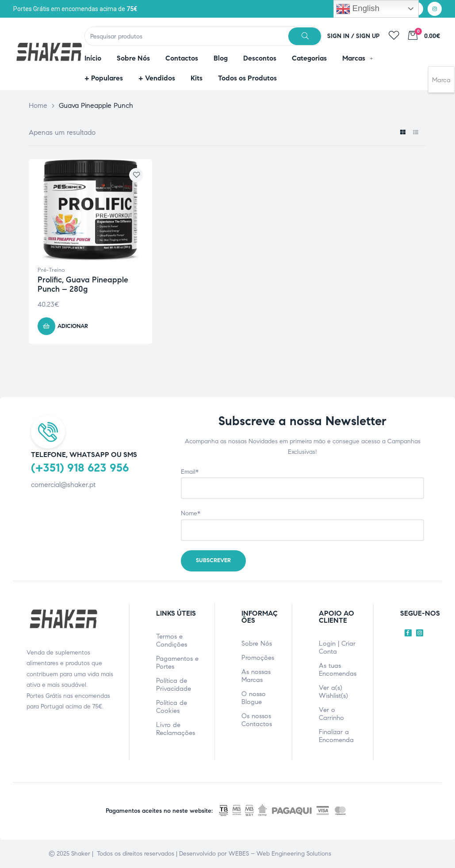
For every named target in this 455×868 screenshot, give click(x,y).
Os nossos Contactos (257, 720)
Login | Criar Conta (337, 647)
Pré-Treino (51, 270)
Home (38, 105)
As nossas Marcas (256, 676)
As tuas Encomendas (338, 670)
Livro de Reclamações (176, 729)
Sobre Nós (257, 643)
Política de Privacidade (174, 685)
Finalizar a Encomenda (336, 736)
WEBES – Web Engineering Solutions (280, 854)
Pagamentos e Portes (177, 662)
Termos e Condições (172, 640)
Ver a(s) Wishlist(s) (333, 692)
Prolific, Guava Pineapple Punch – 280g (83, 285)
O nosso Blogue (254, 698)
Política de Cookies (172, 707)
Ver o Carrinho (331, 714)
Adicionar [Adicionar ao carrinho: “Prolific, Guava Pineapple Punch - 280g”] (73, 326)
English (358, 9)
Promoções (258, 658)
